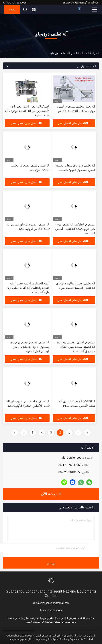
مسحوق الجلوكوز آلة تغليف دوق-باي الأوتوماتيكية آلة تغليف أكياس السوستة (75, 229)
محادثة (12, 10)
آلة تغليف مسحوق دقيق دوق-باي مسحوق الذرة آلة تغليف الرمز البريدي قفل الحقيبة (30, 347)
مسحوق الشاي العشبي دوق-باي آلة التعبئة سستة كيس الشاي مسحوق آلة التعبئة (76, 347)
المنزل (96, 53)
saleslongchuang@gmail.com (81, 3)
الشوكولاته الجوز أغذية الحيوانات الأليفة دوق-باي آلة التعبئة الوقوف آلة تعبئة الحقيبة (27, 111)
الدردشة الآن (51, 494)
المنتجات (85, 53)
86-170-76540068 (15, 3)
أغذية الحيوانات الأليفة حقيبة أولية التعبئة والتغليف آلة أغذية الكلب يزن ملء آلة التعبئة (28, 288)
